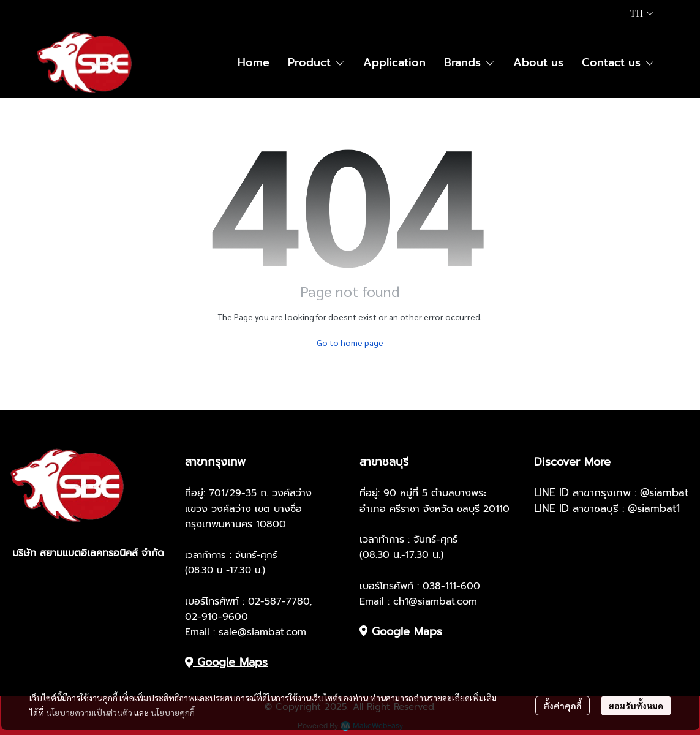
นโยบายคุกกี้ (173, 712)
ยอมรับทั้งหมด (636, 706)
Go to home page (350, 342)
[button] (642, 13)
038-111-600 (451, 586)
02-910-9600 (216, 617)
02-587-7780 (279, 601)
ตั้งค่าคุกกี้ (563, 706)
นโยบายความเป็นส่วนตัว (89, 712)
